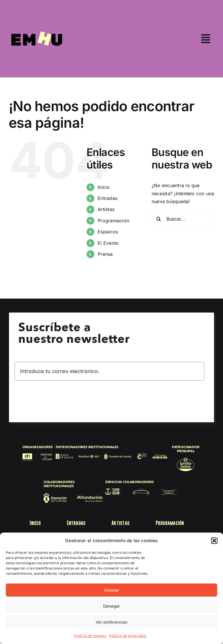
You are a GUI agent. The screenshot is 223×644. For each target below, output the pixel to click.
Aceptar (111, 590)
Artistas (106, 209)
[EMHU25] (37, 34)
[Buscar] (159, 219)
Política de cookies (90, 636)
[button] (214, 541)
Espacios (108, 232)
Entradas (107, 198)
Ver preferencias (111, 622)
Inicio (104, 187)
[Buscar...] (183, 219)
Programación (113, 221)
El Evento (108, 243)
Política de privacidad (128, 636)
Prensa (105, 254)
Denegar (111, 606)
